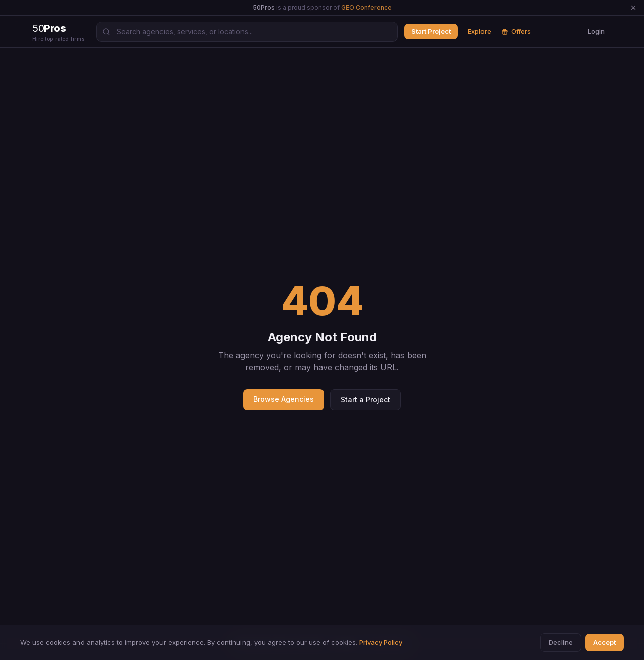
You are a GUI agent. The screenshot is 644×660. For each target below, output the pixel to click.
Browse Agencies (284, 399)
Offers (516, 31)
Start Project (431, 31)
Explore (479, 31)
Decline (561, 642)
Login (596, 31)
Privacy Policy (381, 642)
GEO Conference (367, 7)
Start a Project (366, 400)
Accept (605, 642)
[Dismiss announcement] (633, 8)
